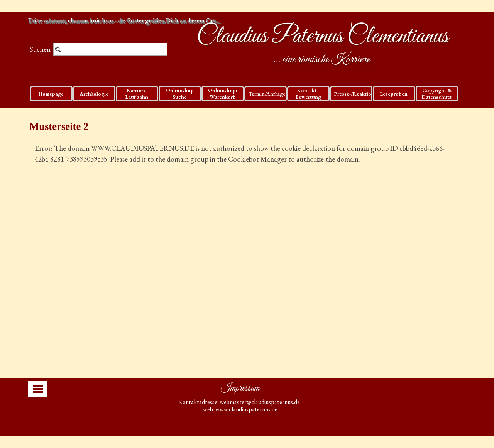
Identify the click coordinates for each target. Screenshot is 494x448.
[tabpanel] (247, 165)
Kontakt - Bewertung (308, 94)
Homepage (51, 94)
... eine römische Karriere (322, 60)
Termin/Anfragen (269, 94)
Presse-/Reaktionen (357, 94)
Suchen (40, 49)
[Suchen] (110, 49)
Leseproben (394, 94)
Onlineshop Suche (180, 94)
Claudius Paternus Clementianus (322, 37)
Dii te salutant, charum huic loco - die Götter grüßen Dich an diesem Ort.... (124, 20)
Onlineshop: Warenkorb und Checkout (222, 97)
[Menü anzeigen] (38, 389)
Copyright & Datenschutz (437, 94)
